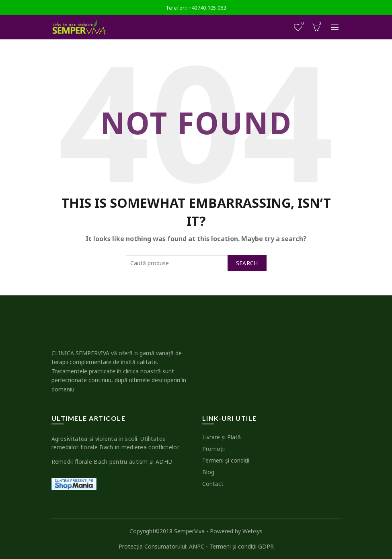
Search (247, 263)
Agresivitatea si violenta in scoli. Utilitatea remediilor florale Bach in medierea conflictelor (115, 443)
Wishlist (302, 24)
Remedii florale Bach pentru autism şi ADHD (112, 462)
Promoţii (213, 449)
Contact (213, 484)
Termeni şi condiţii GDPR (242, 546)
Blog (208, 472)
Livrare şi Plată (222, 437)
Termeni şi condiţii (226, 460)
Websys (252, 531)
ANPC (197, 546)
